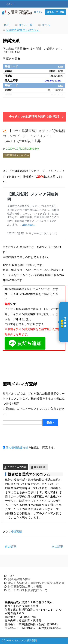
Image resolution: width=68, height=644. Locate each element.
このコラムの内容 (17, 467)
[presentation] (29, 436)
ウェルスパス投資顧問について (28, 590)
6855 (60, 66)
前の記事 (11, 547)
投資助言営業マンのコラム (16, 155)
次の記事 (57, 547)
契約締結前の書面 (19, 579)
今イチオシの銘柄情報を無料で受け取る (34, 117)
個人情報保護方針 (17, 448)
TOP (11, 576)
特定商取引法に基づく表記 (25, 587)
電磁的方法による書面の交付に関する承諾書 (36, 583)
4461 (60, 85)
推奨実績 (16, 531)
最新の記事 (40, 467)
